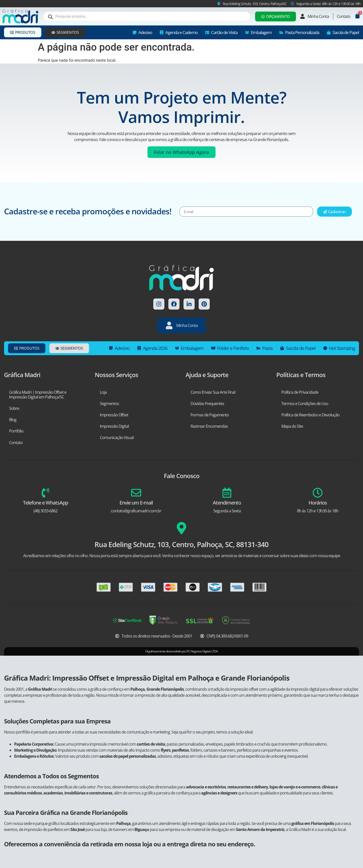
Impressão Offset (114, 415)
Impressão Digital (114, 426)
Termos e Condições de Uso (305, 404)
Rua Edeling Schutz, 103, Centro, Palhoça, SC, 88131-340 (181, 544)
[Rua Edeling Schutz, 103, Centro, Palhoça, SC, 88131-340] (181, 528)
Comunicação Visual (117, 438)
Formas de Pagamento (210, 415)
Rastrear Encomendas (209, 426)
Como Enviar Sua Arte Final (213, 392)
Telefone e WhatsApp (46, 503)
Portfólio (16, 431)
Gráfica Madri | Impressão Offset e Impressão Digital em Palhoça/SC (38, 395)
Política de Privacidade (300, 392)
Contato (16, 443)
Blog (13, 420)
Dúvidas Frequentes (207, 404)
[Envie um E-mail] (136, 493)
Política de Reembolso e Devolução (310, 415)
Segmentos (109, 404)
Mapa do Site (292, 426)
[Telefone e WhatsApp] (45, 493)
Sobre (14, 408)
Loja (103, 392)
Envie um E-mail (136, 503)
